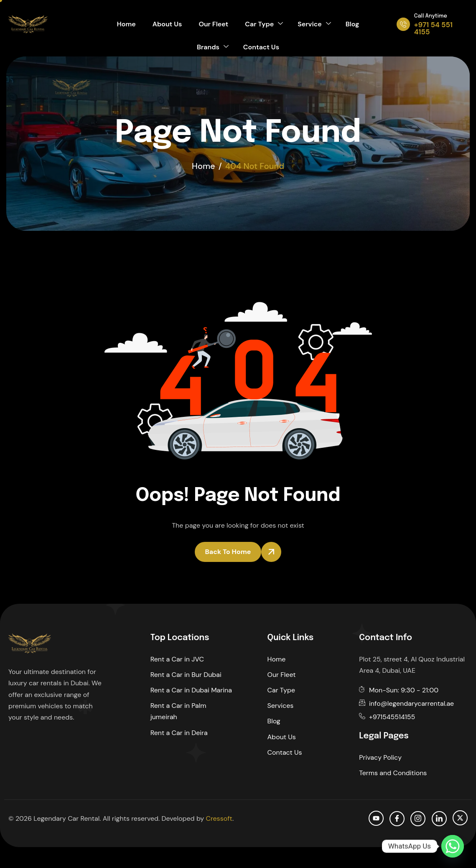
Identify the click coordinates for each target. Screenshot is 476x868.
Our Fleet (213, 24)
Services (281, 706)
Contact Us (261, 47)
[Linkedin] (439, 819)
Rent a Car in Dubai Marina (191, 690)
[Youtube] (376, 818)
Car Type (264, 24)
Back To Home (228, 552)
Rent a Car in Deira (179, 733)
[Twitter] (460, 818)
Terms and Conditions (393, 773)
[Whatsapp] (453, 846)
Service (314, 24)
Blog (353, 24)
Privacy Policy (380, 757)
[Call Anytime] (403, 24)
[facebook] (397, 819)
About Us (167, 24)
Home (126, 24)
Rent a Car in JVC (177, 659)
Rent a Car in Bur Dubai (186, 675)
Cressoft (219, 818)
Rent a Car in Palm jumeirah (178, 711)
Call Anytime (431, 16)
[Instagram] (418, 819)
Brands (213, 47)
